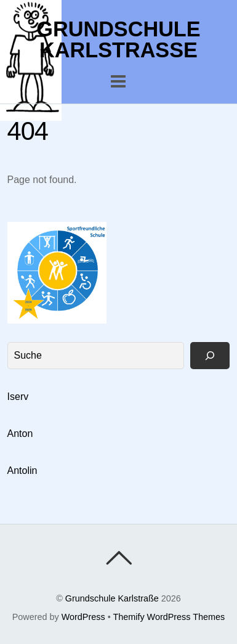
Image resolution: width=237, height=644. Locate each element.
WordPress (83, 617)
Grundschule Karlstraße (112, 598)
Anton (20, 434)
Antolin (22, 471)
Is (11, 397)
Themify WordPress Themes (169, 617)
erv (22, 397)
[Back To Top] (118, 558)
